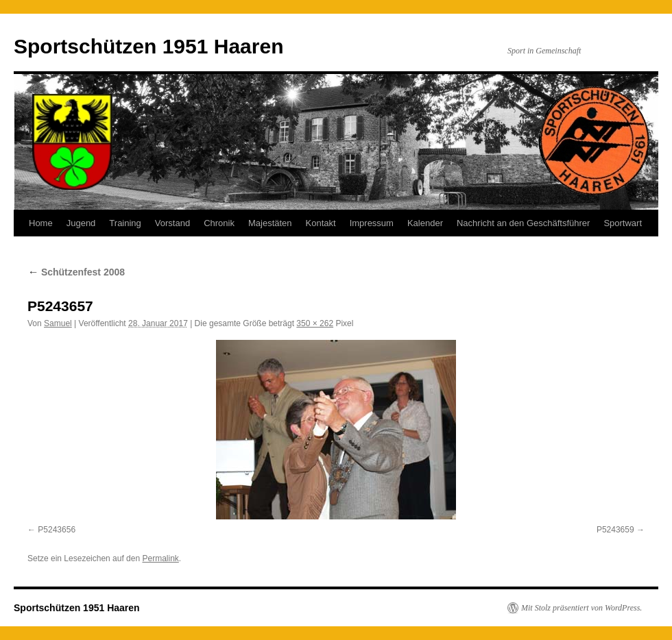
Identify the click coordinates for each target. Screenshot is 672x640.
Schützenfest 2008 (76, 272)
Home (41, 223)
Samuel (58, 323)
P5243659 (615, 530)
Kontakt (321, 223)
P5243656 (57, 530)
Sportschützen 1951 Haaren (148, 46)
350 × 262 (315, 323)
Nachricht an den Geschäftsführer (523, 223)
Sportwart (623, 223)
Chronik (219, 223)
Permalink (160, 558)
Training (125, 223)
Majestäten (270, 223)
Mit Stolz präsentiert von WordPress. (581, 608)
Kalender (425, 223)
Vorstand (172, 223)
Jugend (81, 223)
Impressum (372, 223)
